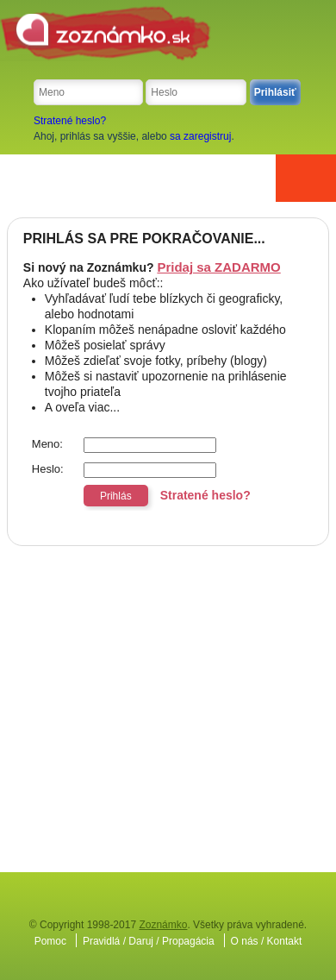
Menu (306, 178)
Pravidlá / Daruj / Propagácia (149, 941)
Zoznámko (163, 925)
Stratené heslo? (70, 121)
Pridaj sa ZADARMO (218, 267)
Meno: (47, 444)
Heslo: (48, 469)
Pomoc (50, 941)
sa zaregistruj (200, 136)
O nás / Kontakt (267, 941)
